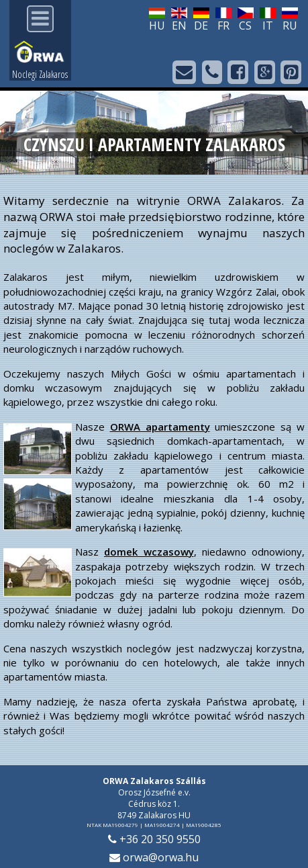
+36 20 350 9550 (154, 839)
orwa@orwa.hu (154, 857)
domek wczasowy (149, 552)
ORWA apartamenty (160, 427)
